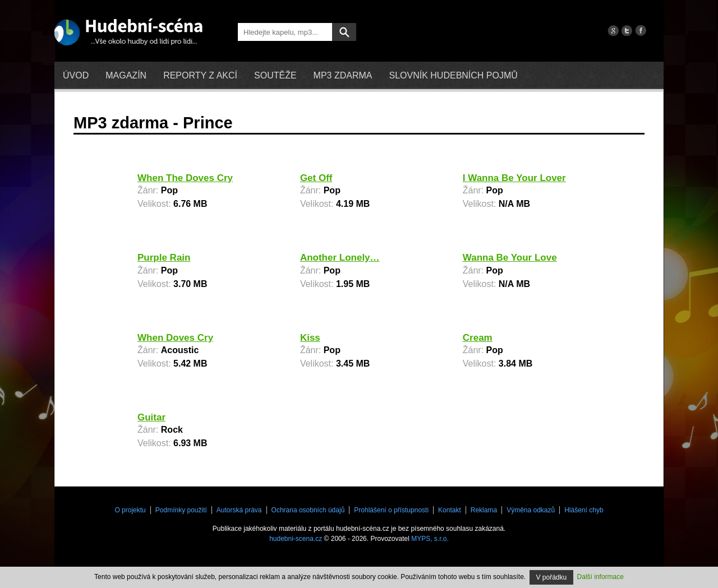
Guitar (151, 417)
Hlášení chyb (584, 510)
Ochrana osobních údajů (308, 510)
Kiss (310, 338)
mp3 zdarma (343, 75)
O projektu (130, 510)
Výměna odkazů (531, 510)
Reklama (484, 510)
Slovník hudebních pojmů (453, 75)
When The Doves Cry (185, 178)
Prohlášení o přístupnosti (391, 510)
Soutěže (275, 75)
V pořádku (552, 577)
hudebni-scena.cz (296, 539)
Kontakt (450, 510)
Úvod (76, 75)
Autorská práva (239, 510)
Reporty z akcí (200, 75)
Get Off (316, 178)
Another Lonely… (340, 258)
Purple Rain (164, 258)
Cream (478, 338)
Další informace (600, 577)
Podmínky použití (181, 510)
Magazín (126, 75)
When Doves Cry (175, 338)
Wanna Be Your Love (510, 258)
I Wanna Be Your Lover (514, 178)
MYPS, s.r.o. (430, 539)
